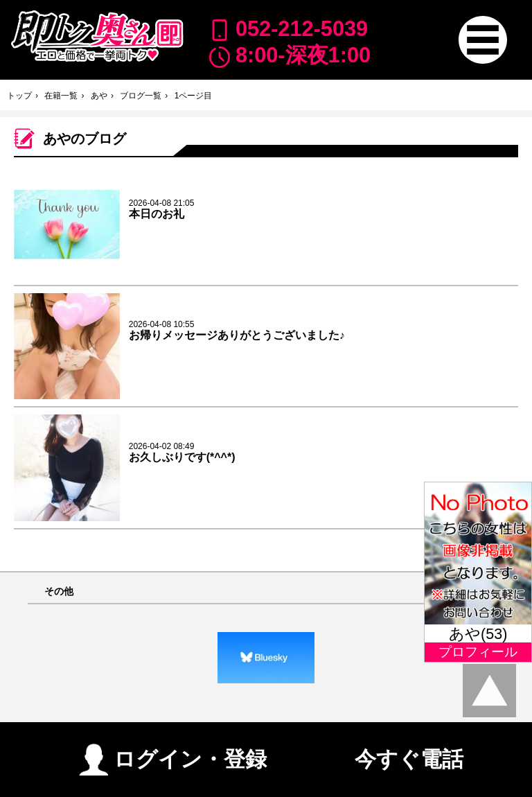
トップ (19, 96)
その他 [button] (59, 592)
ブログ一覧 (141, 96)
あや (99, 96)
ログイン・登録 (173, 754)
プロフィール (478, 652)
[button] (482, 40)
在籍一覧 (61, 96)
